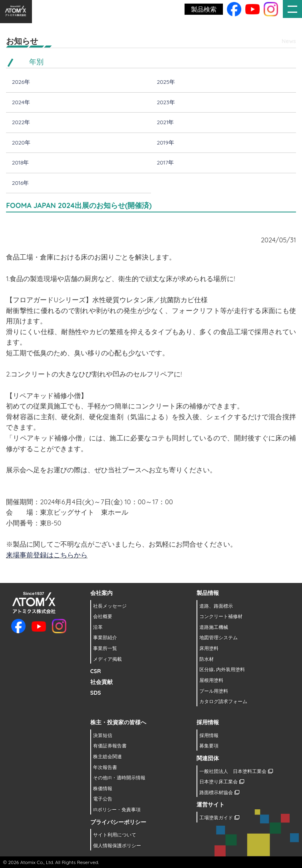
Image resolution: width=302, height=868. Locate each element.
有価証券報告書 (110, 746)
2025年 (166, 82)
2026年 (21, 82)
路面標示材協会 (219, 792)
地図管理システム (219, 637)
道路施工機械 (214, 627)
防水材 (207, 659)
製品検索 (204, 9)
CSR (96, 671)
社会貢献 (101, 682)
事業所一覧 (105, 648)
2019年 (165, 143)
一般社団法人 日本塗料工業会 (236, 771)
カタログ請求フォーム (223, 701)
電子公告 (103, 799)
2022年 (21, 122)
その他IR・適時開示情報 (119, 778)
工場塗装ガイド (219, 817)
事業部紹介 (105, 637)
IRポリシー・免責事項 (117, 810)
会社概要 (103, 616)
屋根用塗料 (211, 680)
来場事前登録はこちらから (47, 555)
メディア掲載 (107, 659)
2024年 (21, 102)
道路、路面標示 (216, 606)
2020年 (21, 143)
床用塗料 (209, 648)
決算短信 (103, 735)
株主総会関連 (107, 756)
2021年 (165, 122)
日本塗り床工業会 (222, 782)
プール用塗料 (214, 691)
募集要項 (209, 746)
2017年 (165, 163)
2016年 (21, 183)
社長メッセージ (110, 606)
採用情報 (209, 735)
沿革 (98, 627)
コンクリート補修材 (221, 616)
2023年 (166, 102)
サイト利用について (115, 835)
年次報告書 (105, 767)
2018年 (21, 163)
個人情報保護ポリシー (117, 845)
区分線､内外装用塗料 (222, 669)
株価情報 (103, 788)
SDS (96, 693)
